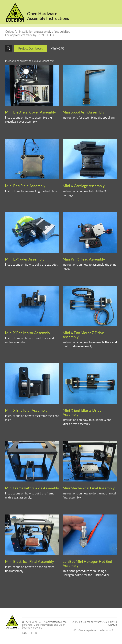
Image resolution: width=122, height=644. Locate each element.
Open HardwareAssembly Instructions (48, 16)
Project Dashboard (31, 48)
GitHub (113, 625)
